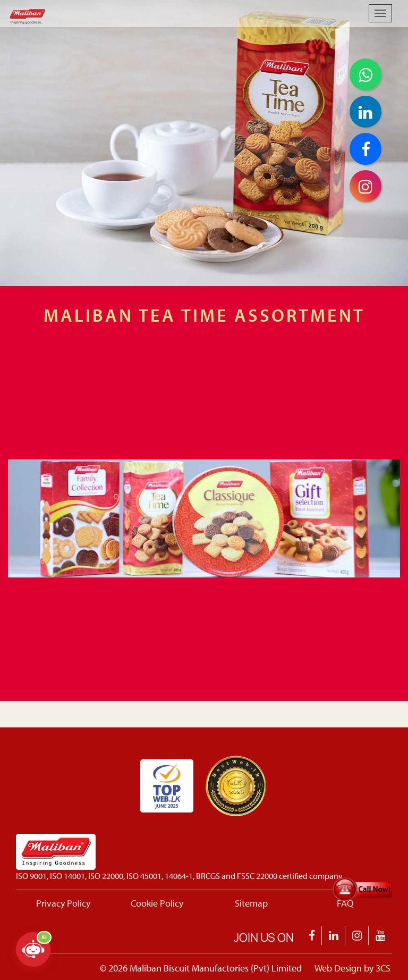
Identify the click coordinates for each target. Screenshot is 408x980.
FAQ (345, 903)
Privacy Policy (63, 903)
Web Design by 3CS (352, 968)
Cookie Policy (157, 903)
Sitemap (251, 903)
